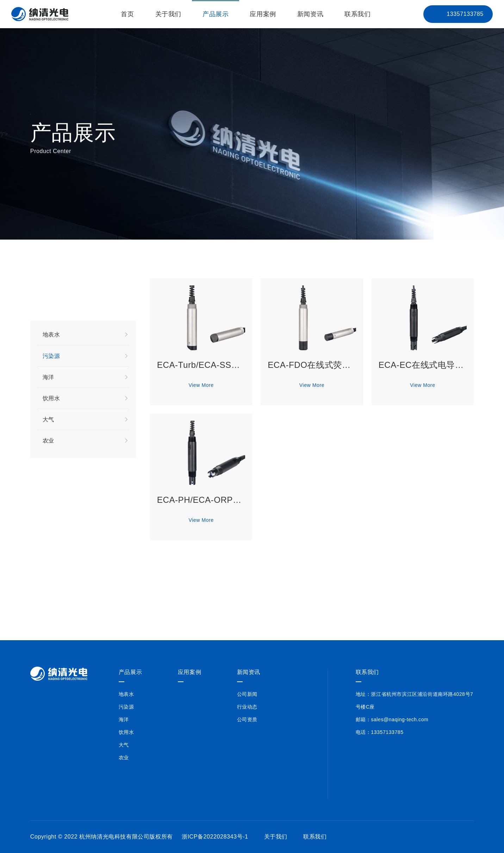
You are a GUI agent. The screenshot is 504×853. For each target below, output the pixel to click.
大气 (86, 420)
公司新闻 (247, 694)
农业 (86, 441)
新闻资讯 (310, 14)
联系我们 (357, 14)
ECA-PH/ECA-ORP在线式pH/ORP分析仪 (201, 500)
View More (201, 385)
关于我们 (168, 14)
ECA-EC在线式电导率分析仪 (423, 365)
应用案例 (263, 14)
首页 (127, 14)
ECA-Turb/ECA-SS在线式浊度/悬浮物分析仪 (201, 365)
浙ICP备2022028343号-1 (215, 837)
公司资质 (247, 719)
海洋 (86, 378)
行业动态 (247, 707)
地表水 (86, 335)
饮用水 (86, 399)
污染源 (86, 356)
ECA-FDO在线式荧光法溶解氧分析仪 (312, 365)
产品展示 (216, 14)
